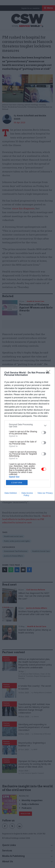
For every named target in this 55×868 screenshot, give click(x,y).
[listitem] (27, 425)
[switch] (44, 433)
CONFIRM (17, 483)
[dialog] (27, 434)
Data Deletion (11, 493)
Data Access (27, 493)
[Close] (49, 373)
